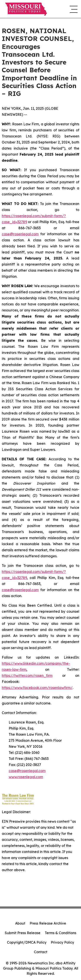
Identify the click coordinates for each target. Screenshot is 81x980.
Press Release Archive (48, 923)
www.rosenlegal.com (26, 777)
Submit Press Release (23, 933)
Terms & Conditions (60, 933)
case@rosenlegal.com (20, 234)
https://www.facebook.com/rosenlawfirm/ (37, 688)
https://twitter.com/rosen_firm (27, 675)
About (20, 923)
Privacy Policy (62, 942)
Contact (41, 952)
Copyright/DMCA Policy (27, 942)
